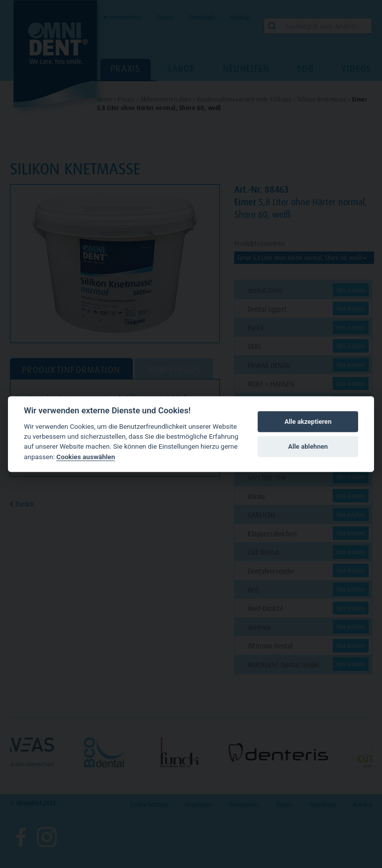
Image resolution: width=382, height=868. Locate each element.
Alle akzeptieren (308, 422)
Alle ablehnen (308, 446)
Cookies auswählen (86, 457)
